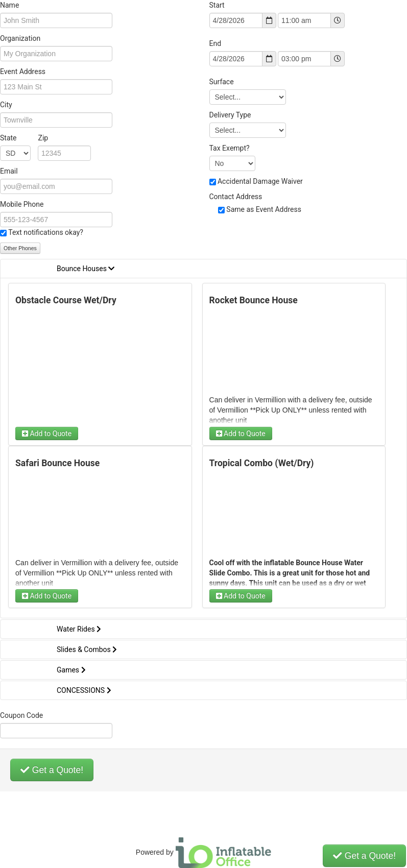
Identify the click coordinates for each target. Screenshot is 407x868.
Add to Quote (47, 433)
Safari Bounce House (57, 463)
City (6, 105)
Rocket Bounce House (254, 300)
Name (9, 5)
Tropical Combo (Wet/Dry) (262, 463)
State (24, 138)
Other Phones (20, 248)
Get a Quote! (52, 770)
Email (9, 171)
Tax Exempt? (230, 148)
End (216, 43)
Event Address (23, 71)
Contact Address (236, 197)
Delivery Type (230, 115)
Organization (20, 38)
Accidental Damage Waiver (260, 181)
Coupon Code (21, 715)
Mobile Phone (22, 204)
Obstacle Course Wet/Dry (66, 300)
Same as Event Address (264, 209)
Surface (222, 82)
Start (217, 5)
